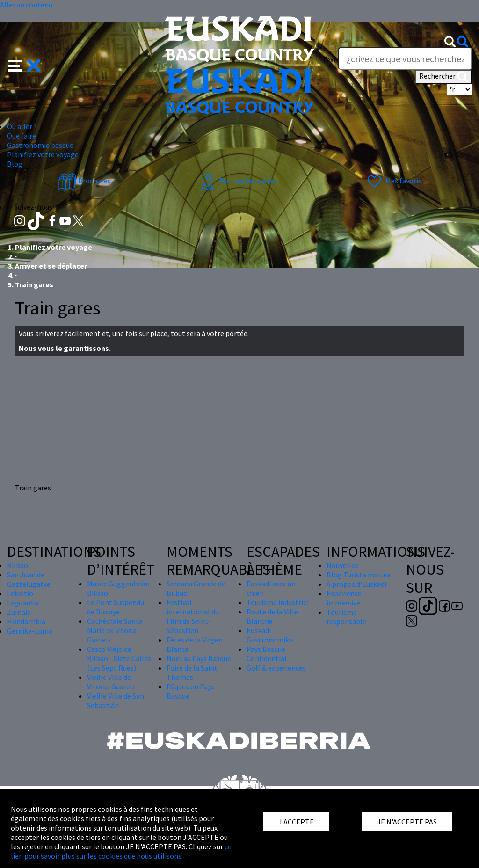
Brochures (84, 181)
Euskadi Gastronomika (270, 635)
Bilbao (18, 565)
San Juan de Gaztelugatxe (29, 579)
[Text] (405, 58)
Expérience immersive (344, 598)
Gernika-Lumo (30, 631)
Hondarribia (26, 621)
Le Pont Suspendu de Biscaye (116, 607)
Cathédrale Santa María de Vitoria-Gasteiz (115, 630)
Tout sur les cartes (238, 181)
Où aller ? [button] (22, 126)
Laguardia (23, 603)
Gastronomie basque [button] (40, 145)
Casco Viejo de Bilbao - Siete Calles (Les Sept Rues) (119, 658)
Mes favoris (393, 181)
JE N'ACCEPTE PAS (407, 822)
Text (330, 59)
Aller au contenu (26, 5)
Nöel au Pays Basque (199, 658)
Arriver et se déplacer (51, 266)
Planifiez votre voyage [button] (43, 154)
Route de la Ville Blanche (272, 616)
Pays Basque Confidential (267, 654)
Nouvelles (342, 565)
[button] (25, 65)
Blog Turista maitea (359, 575)
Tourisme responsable (346, 617)
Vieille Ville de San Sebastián (116, 700)
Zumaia (19, 612)
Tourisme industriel (278, 602)
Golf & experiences (276, 668)
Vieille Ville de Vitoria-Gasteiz (111, 682)
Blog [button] (15, 164)
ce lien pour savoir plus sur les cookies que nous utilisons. (121, 851)
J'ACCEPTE (296, 822)
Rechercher (444, 77)
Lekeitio (20, 593)
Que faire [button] (22, 136)
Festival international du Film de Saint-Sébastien (193, 616)
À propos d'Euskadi (356, 584)
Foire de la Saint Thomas (192, 672)
